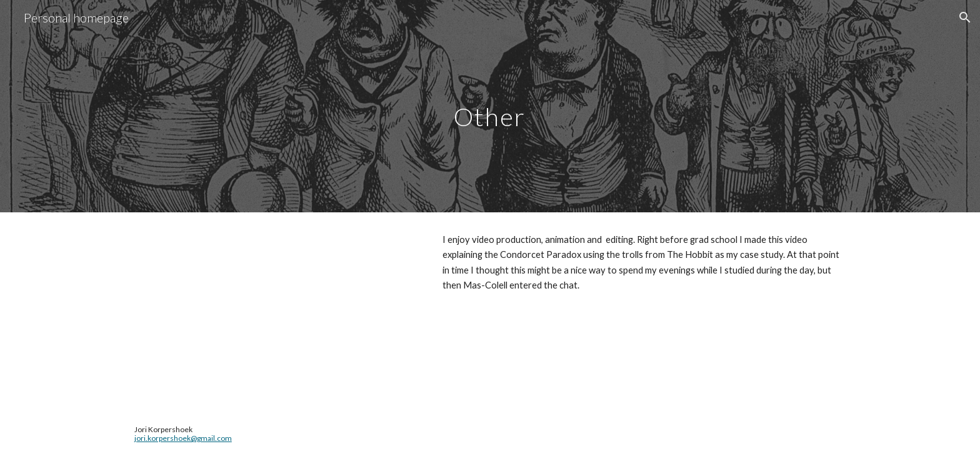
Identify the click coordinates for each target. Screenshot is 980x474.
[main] (490, 106)
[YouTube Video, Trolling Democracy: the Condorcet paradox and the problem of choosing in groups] (274, 309)
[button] (965, 17)
